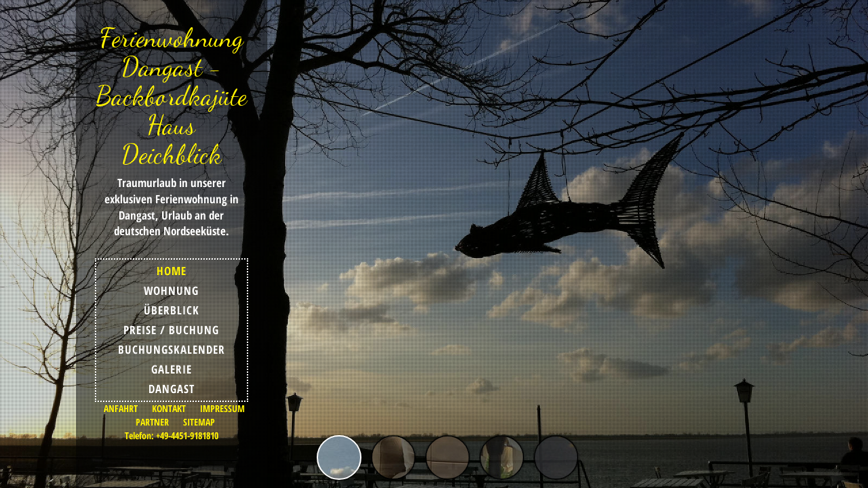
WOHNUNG (171, 290)
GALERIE (172, 369)
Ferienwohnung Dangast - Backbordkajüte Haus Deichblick (171, 96)
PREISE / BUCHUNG (171, 330)
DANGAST (172, 389)
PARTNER (152, 422)
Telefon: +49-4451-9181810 (172, 435)
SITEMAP (199, 422)
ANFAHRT (121, 408)
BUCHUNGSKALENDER (172, 349)
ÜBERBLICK (172, 310)
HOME (172, 271)
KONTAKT (169, 408)
